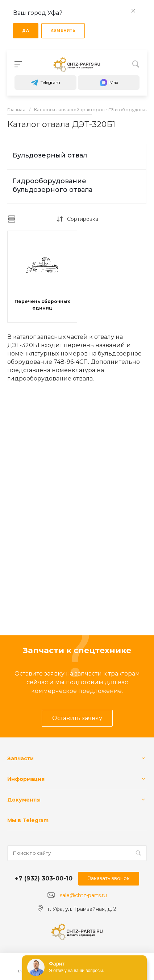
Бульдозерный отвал (50, 155)
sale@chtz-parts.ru (83, 895)
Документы (24, 800)
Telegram (45, 83)
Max (109, 83)
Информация (26, 779)
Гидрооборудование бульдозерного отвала (53, 185)
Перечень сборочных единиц (42, 305)
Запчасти (20, 758)
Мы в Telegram (28, 820)
